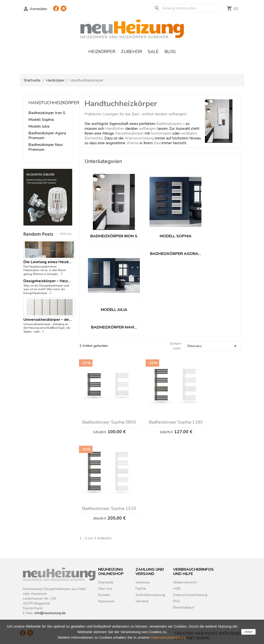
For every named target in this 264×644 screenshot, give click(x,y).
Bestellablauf (184, 607)
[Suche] (186, 8)
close (248, 632)
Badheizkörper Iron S (47, 113)
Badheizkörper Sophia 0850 (109, 422)
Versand (142, 601)
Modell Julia (39, 127)
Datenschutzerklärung (190, 595)
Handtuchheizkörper (54, 103)
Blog (170, 52)
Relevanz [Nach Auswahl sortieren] (213, 346)
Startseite (106, 582)
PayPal (141, 589)
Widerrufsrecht (185, 582)
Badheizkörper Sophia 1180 (176, 422)
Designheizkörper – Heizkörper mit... (48, 281)
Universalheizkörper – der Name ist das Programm (48, 320)
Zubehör (132, 52)
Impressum (106, 601)
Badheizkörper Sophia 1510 (109, 508)
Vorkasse (143, 582)
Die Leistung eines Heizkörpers (48, 262)
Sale (153, 52)
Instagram (64, 10)
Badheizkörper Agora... (176, 254)
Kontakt (104, 595)
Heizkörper (102, 52)
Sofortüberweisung (150, 595)
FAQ (176, 601)
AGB (177, 589)
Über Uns (105, 589)
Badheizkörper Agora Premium (47, 136)
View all (66, 234)
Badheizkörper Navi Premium (46, 147)
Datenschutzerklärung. (169, 637)
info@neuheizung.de (50, 613)
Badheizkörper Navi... (114, 327)
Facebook (56, 10)
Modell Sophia (41, 120)
